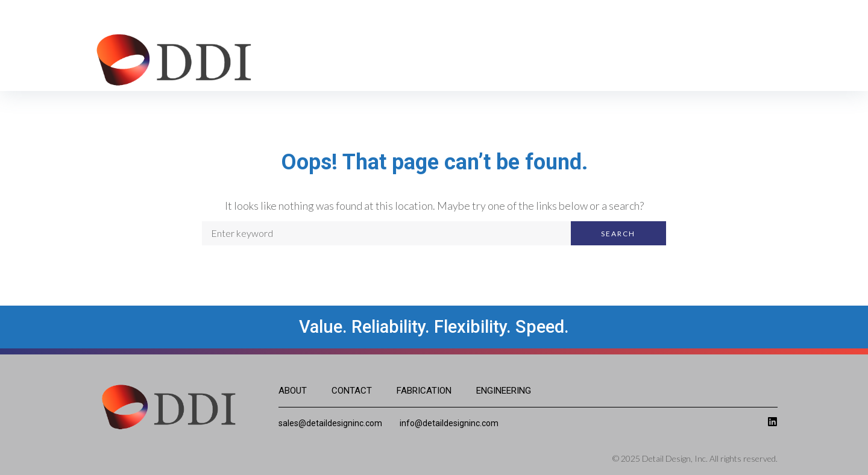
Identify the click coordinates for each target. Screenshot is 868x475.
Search (618, 234)
